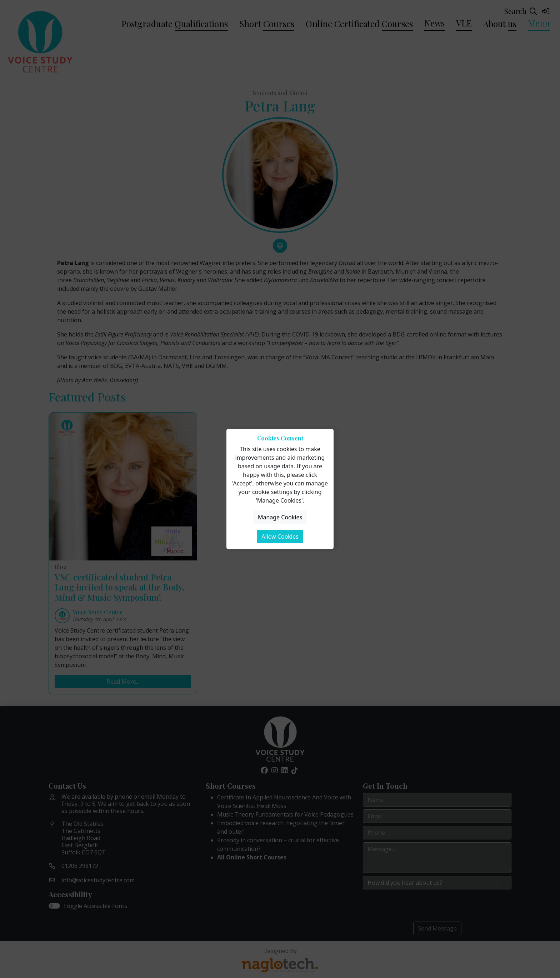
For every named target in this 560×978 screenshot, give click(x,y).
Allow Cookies (280, 537)
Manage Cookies (280, 517)
